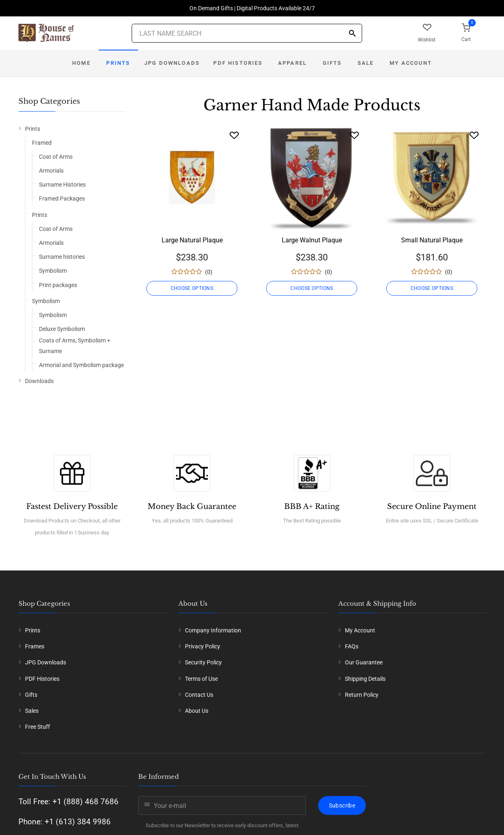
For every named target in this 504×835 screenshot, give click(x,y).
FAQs (352, 646)
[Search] (352, 34)
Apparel (292, 63)
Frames (35, 646)
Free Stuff (38, 727)
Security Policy (203, 662)
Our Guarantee (364, 662)
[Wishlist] (234, 135)
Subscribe (342, 805)
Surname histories (62, 257)
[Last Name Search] (247, 33)
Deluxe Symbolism (62, 329)
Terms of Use (201, 679)
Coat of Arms (56, 157)
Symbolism (53, 271)
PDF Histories (238, 63)
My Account (411, 63)
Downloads (39, 381)
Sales (32, 711)
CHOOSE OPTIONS (192, 288)
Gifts (332, 63)
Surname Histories (62, 185)
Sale (366, 63)
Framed (42, 143)
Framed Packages (62, 198)
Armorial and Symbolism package (81, 365)
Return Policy (362, 695)
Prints (118, 63)
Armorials (51, 171)
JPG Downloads (172, 63)
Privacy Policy (203, 646)
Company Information (213, 630)
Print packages (58, 285)
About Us (197, 711)
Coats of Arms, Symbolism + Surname (75, 346)
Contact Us (199, 695)
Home (81, 63)
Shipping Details (365, 679)
